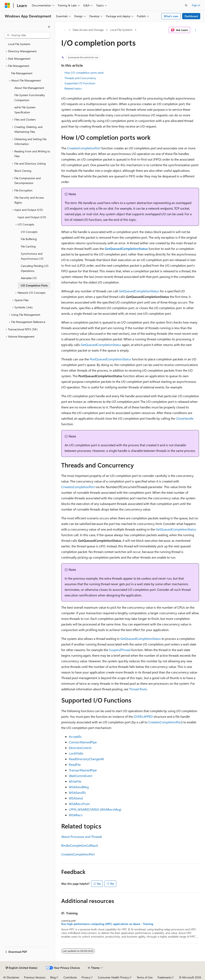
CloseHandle (185, 418)
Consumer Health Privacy (113, 977)
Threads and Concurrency (80, 78)
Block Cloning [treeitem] (23, 171)
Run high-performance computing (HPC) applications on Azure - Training (107, 924)
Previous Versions (35, 977)
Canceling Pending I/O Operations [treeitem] (35, 268)
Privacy (86, 977)
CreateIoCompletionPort (84, 148)
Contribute (70, 977)
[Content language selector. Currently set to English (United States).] (22, 968)
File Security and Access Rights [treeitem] (29, 200)
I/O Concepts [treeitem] (29, 232)
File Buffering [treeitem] (29, 239)
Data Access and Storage (88, 30)
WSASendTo (77, 793)
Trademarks (164, 977)
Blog (53, 977)
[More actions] (195, 30)
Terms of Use (145, 977)
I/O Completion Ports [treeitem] (34, 285)
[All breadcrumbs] (65, 30)
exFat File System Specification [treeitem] (25, 110)
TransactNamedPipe (83, 770)
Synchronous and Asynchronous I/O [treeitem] (32, 256)
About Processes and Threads (82, 837)
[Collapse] (49, 27)
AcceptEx (75, 736)
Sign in (196, 5)
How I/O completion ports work (84, 73)
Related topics (73, 88)
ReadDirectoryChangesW (86, 759)
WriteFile (75, 781)
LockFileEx (76, 753)
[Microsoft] (7, 5)
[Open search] (186, 5)
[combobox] (27, 35)
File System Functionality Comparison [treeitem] (30, 97)
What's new (171, 16)
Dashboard (191, 16)
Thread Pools (138, 689)
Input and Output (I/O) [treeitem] (32, 217)
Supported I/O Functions (80, 83)
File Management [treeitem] (22, 73)
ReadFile (75, 764)
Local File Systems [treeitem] (19, 44)
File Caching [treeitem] (28, 246)
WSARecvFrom (79, 804)
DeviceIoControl (80, 748)
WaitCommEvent (80, 776)
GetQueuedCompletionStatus (139, 291)
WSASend (76, 798)
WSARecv (76, 815)
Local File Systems (121, 30)
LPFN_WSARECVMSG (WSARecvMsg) (95, 809)
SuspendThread (120, 650)
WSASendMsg (79, 787)
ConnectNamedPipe (83, 742)
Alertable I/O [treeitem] (29, 278)
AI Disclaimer (11, 977)
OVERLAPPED (143, 716)
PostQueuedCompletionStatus (110, 359)
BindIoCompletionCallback (80, 845)
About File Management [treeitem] (29, 88)
